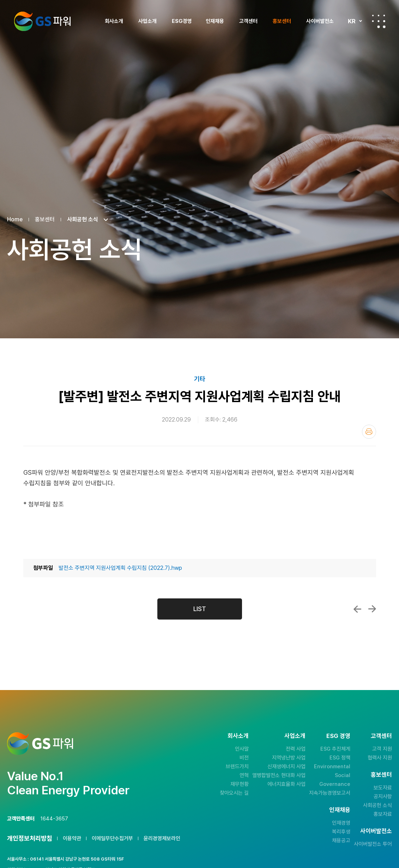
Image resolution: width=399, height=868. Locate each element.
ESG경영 (182, 21)
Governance (335, 784)
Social (343, 775)
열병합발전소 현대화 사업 (279, 775)
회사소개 (114, 21)
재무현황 (240, 784)
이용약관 (72, 838)
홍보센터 (282, 21)
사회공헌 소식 (377, 805)
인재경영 (341, 823)
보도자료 (383, 788)
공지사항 (383, 796)
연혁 (244, 775)
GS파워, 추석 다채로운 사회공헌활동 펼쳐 (372, 609)
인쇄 (369, 432)
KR (352, 21)
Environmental (332, 767)
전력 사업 (296, 749)
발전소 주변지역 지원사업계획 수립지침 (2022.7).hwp (120, 568)
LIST (200, 609)
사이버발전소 (320, 21)
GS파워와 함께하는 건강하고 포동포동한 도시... (357, 609)
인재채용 (215, 21)
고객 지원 (382, 749)
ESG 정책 (340, 758)
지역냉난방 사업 (289, 758)
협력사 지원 (380, 758)
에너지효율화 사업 (286, 784)
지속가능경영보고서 (330, 793)
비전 (244, 758)
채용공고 (341, 841)
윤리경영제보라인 (162, 838)
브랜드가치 (237, 767)
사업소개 (147, 21)
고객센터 (248, 21)
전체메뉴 (379, 21)
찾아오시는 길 (234, 793)
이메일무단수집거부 (112, 838)
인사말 (242, 749)
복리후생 (341, 832)
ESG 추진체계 (335, 749)
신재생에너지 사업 (286, 767)
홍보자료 (383, 814)
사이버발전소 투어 (373, 844)
